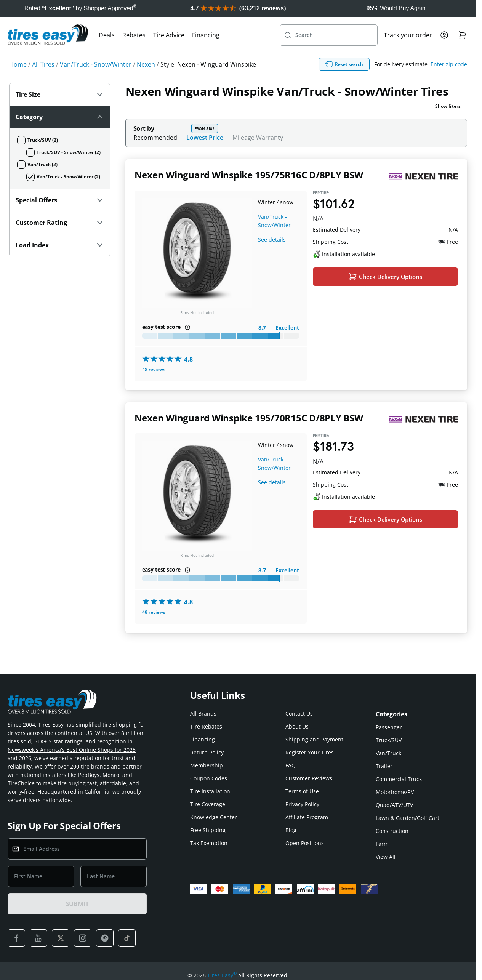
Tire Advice (169, 35)
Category (60, 117)
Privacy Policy (302, 804)
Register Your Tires (310, 752)
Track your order (408, 35)
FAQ (291, 765)
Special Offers (60, 200)
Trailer (384, 766)
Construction (392, 831)
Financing (206, 35)
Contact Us (299, 713)
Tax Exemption (209, 843)
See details (272, 239)
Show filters (448, 106)
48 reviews (154, 369)
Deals (107, 35)
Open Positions (305, 843)
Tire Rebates (206, 726)
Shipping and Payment (314, 739)
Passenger (389, 727)
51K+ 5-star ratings (58, 741)
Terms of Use (302, 791)
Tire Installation (210, 791)
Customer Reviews (309, 778)
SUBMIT (77, 904)
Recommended (155, 138)
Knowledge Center (214, 817)
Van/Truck (388, 753)
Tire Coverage (208, 804)
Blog (291, 830)
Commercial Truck (399, 779)
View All (386, 857)
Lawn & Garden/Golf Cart (408, 818)
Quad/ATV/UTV (394, 805)
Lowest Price (205, 137)
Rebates (134, 35)
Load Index (60, 245)
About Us (297, 726)
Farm (382, 844)
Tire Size (60, 94)
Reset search (344, 64)
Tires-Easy (222, 975)
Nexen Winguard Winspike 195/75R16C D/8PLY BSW (249, 175)
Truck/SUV (389, 740)
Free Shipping (208, 830)
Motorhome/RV (395, 792)
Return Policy (207, 752)
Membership (207, 765)
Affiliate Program (307, 817)
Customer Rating (60, 223)
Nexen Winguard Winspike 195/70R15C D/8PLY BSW (249, 418)
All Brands (203, 713)
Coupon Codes (209, 778)
